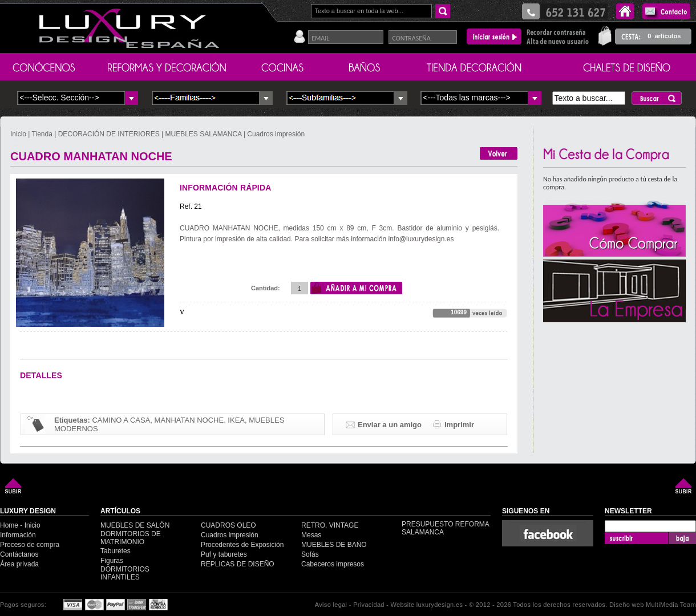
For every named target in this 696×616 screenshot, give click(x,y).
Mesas (311, 535)
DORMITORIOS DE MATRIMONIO (131, 538)
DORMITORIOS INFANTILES (125, 573)
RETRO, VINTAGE (330, 525)
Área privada (19, 564)
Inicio (19, 134)
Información (18, 535)
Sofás (310, 554)
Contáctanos (19, 554)
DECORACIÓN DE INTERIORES (110, 134)
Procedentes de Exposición (242, 545)
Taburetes (116, 551)
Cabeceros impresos (333, 564)
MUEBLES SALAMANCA (204, 134)
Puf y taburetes (224, 554)
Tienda (42, 134)
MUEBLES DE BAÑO (334, 545)
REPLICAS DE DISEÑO (238, 564)
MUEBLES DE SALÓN (135, 525)
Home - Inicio (20, 525)
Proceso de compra (30, 545)
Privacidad (369, 605)
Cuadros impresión (276, 134)
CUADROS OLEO (228, 525)
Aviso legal (331, 605)
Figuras (112, 561)
